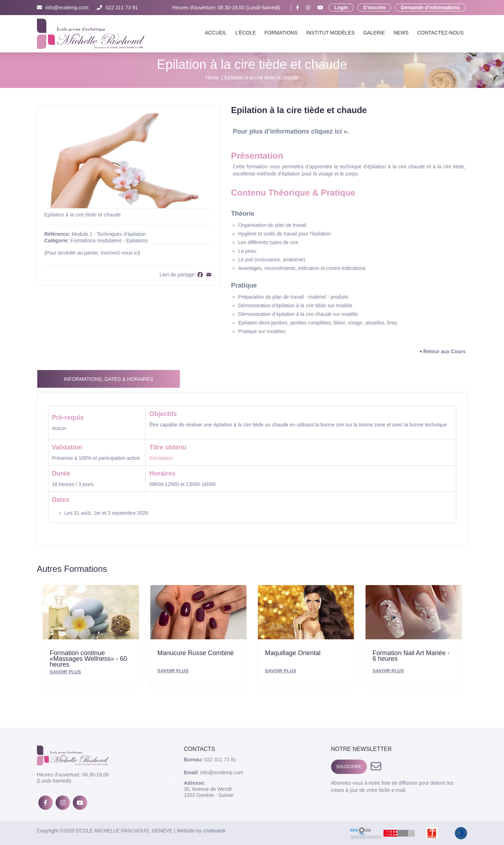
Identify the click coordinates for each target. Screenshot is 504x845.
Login (341, 8)
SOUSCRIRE (349, 767)
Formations (281, 33)
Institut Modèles (330, 33)
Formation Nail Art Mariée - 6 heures (411, 656)
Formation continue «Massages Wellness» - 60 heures (89, 658)
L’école (246, 33)
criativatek (214, 831)
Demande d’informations (430, 8)
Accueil (216, 33)
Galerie (374, 33)
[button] (207, 120)
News (401, 33)
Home (212, 78)
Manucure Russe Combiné (196, 653)
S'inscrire (374, 8)
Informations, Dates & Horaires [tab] (109, 379)
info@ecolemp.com (63, 8)
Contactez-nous (441, 33)
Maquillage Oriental (293, 653)
